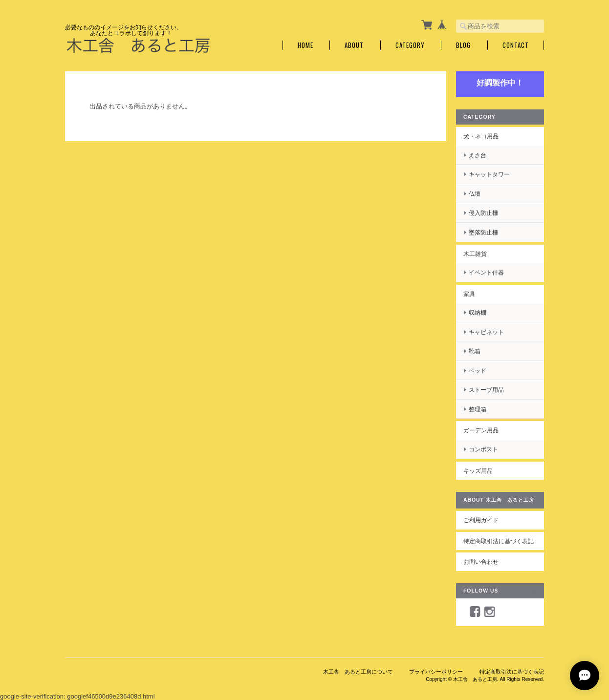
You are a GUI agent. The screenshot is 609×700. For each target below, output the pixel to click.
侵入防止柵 (483, 213)
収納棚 (478, 312)
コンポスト (483, 449)
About (354, 45)
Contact (516, 45)
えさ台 (478, 155)
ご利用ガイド (481, 520)
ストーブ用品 (486, 390)
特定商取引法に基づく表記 (499, 541)
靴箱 (475, 351)
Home (305, 45)
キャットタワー (489, 174)
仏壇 (475, 194)
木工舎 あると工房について (358, 672)
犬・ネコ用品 (481, 136)
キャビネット (486, 332)
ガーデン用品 (481, 430)
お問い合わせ (481, 562)
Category (410, 45)
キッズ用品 (478, 471)
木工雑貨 (475, 254)
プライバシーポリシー (436, 672)
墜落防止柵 (483, 232)
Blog (463, 45)
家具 (469, 294)
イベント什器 (486, 272)
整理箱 (478, 409)
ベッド (478, 371)
